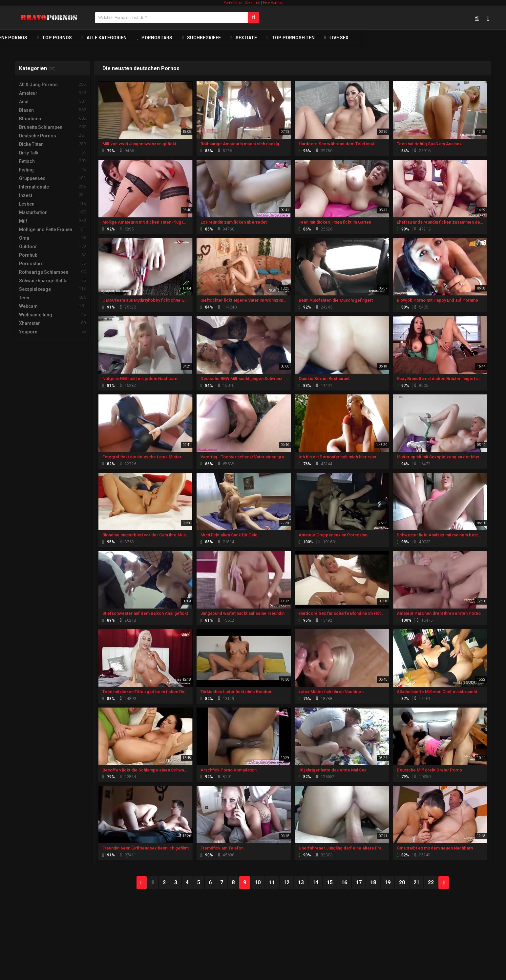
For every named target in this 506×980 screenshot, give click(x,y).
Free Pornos (273, 3)
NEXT (444, 883)
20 (402, 882)
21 (416, 882)
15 (330, 882)
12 (286, 882)
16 (344, 882)
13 (301, 882)
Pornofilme (232, 3)
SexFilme (252, 3)
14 (315, 882)
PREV (142, 883)
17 (359, 882)
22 (431, 882)
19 (388, 882)
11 (272, 882)
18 (373, 882)
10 (258, 882)
